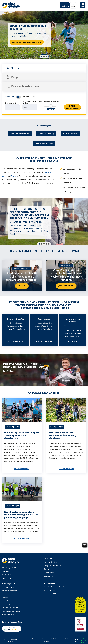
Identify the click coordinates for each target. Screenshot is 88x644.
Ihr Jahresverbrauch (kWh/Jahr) (29, 102)
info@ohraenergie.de (9, 591)
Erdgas (13, 77)
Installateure (6, 604)
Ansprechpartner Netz (10, 608)
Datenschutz (35, 639)
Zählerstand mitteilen (20, 134)
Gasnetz (5, 597)
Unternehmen (49, 576)
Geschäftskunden (29, 97)
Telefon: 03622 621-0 (9, 584)
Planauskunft (7, 601)
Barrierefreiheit (53, 639)
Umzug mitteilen (70, 134)
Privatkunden (10, 97)
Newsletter (46, 642)
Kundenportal (65, 6)
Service (47, 569)
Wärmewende (49, 573)
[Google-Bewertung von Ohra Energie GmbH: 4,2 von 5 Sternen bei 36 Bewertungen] (12, 629)
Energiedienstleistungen (24, 86)
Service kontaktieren (44, 143)
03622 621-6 (15, 615)
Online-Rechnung (46, 134)
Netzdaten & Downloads (11, 611)
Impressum (26, 639)
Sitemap (44, 639)
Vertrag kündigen (65, 639)
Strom (13, 68)
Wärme (14, 176)
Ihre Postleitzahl (10, 103)
